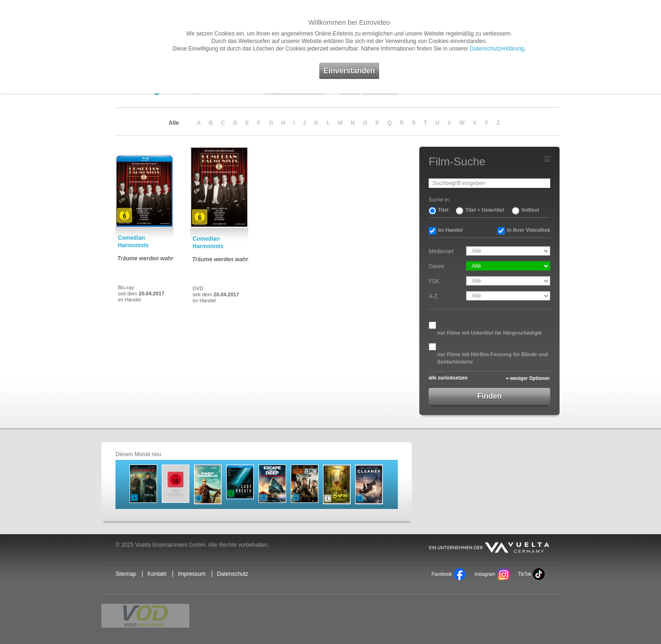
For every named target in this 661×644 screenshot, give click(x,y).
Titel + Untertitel (485, 210)
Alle (174, 123)
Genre (436, 266)
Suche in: (439, 200)
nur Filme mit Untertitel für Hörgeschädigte (489, 333)
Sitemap (126, 574)
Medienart (441, 251)
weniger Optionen (530, 378)
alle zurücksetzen (448, 378)
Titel (443, 210)
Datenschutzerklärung (497, 49)
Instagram (485, 574)
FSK (434, 281)
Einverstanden (349, 71)
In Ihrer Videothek (528, 230)
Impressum (191, 574)
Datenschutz (233, 574)
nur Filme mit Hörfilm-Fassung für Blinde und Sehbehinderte (492, 358)
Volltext (530, 210)
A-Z (433, 296)
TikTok (524, 574)
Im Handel (450, 230)
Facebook (442, 574)
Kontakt (157, 574)
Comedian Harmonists (133, 242)
